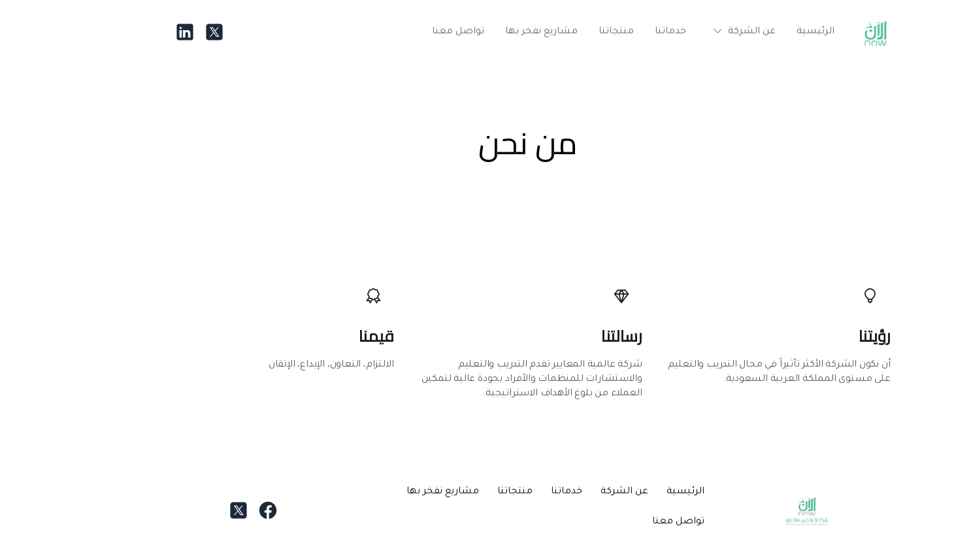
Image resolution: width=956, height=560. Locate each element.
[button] (692, 32)
